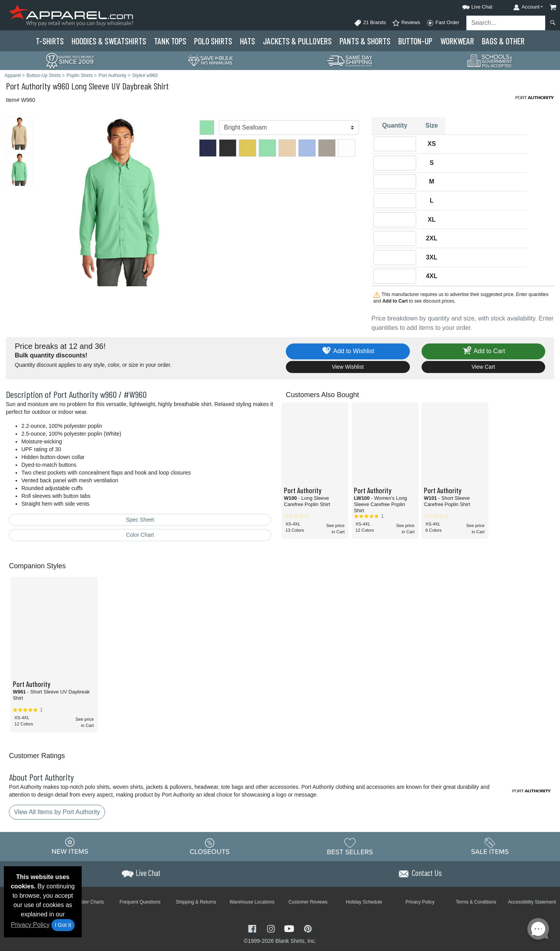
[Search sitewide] (506, 23)
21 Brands (370, 23)
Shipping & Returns (196, 902)
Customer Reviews (308, 902)
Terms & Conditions (476, 902)
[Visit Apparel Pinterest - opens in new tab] (308, 928)
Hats (248, 41)
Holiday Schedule (364, 902)
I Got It (63, 925)
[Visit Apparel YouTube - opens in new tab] (290, 928)
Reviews (406, 23)
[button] (470, 6)
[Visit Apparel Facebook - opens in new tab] (253, 928)
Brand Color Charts (84, 902)
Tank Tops (170, 41)
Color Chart (140, 535)
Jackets (297, 41)
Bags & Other (503, 41)
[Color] (289, 128)
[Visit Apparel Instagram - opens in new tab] (272, 928)
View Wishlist (348, 367)
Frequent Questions (140, 902)
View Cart (483, 367)
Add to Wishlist (348, 351)
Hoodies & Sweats (109, 41)
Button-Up (415, 41)
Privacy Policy (30, 925)
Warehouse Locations (252, 902)
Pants (365, 41)
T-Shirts (50, 41)
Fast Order (443, 23)
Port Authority (28, 86)
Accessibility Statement (532, 902)
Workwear (457, 41)
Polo (213, 41)
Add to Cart (483, 351)
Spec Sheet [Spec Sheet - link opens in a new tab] (140, 520)
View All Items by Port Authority (57, 812)
